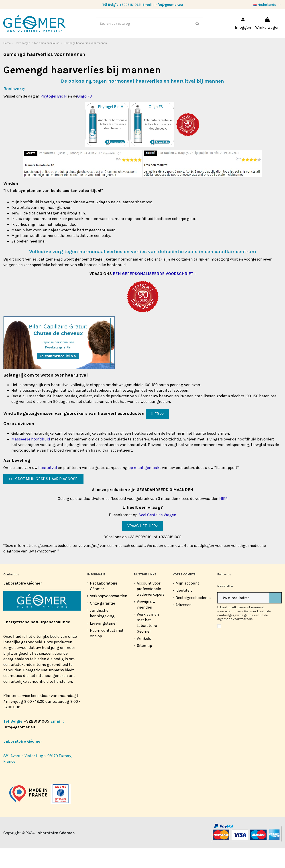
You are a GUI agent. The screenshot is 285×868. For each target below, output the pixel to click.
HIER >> (157, 433)
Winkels (144, 658)
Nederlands (267, 5)
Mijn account (187, 603)
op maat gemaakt (145, 487)
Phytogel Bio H (54, 116)
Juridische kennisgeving (102, 633)
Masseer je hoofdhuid (31, 459)
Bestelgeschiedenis (193, 617)
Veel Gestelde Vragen (158, 534)
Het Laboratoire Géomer (104, 606)
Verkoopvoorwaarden (109, 615)
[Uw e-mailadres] (243, 618)
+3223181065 (130, 5)
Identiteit (184, 610)
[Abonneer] (275, 618)
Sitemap (144, 665)
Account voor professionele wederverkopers (151, 608)
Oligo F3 (84, 116)
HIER (223, 518)
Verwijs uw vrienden (146, 624)
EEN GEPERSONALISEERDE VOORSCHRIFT (153, 293)
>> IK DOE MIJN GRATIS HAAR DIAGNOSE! (44, 498)
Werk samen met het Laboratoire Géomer (148, 642)
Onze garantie (103, 623)
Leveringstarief (103, 643)
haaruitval (48, 487)
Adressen (184, 624)
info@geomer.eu (169, 5)
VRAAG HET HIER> (143, 545)
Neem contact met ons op (107, 653)
